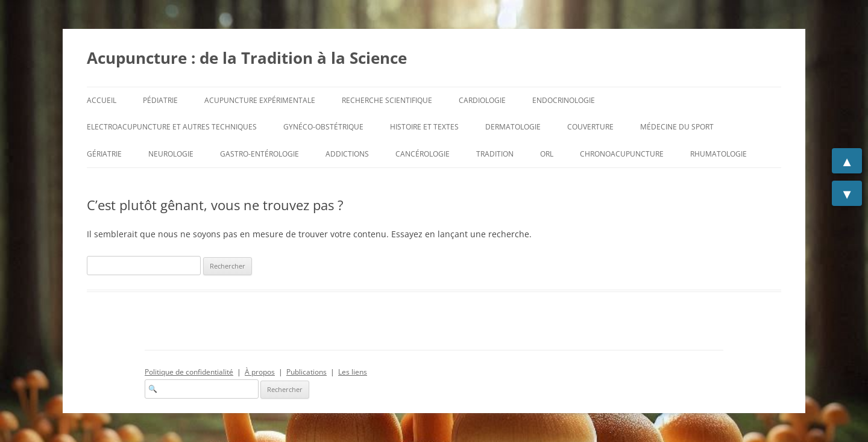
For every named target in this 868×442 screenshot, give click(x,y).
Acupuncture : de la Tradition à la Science (247, 58)
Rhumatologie (719, 154)
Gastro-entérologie (259, 154)
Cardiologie (482, 100)
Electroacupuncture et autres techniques (172, 127)
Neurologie (171, 154)
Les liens (353, 372)
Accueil (102, 100)
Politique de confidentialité (189, 372)
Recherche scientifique (387, 100)
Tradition (495, 154)
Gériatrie (104, 154)
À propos (260, 372)
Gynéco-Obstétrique (323, 127)
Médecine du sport (677, 127)
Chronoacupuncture (622, 154)
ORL (547, 154)
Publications (307, 372)
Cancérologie (423, 154)
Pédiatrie (160, 100)
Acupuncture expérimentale (260, 100)
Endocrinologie (564, 100)
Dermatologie (513, 127)
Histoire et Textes (424, 127)
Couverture (590, 127)
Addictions (347, 154)
